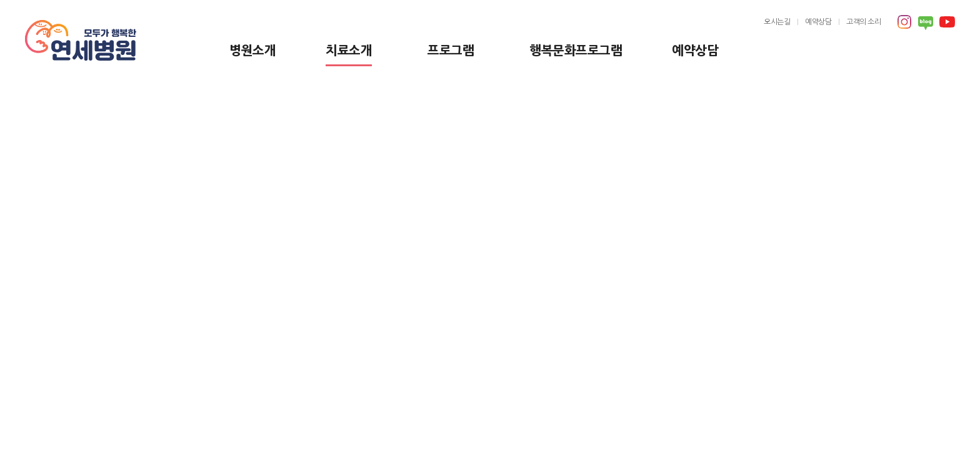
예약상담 (695, 51)
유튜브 (947, 22)
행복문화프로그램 (576, 51)
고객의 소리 (863, 22)
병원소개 (252, 51)
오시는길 (777, 22)
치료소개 (349, 51)
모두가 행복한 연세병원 (81, 41)
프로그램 (451, 51)
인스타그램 (904, 22)
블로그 (925, 23)
